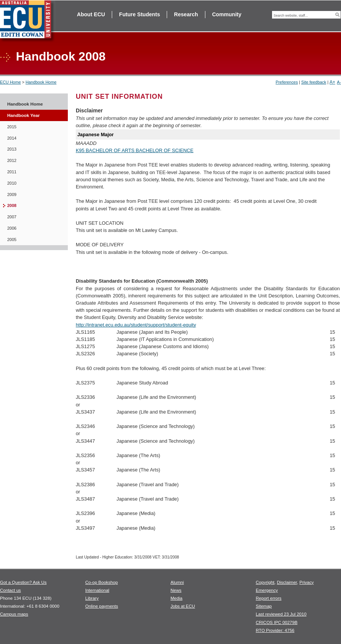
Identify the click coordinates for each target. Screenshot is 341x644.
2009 (12, 194)
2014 (12, 138)
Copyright (265, 582)
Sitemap (264, 606)
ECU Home (10, 82)
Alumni (177, 582)
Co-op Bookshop (102, 582)
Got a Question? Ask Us (23, 582)
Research (186, 14)
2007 (12, 217)
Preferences (287, 82)
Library (92, 598)
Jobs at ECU (183, 606)
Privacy (307, 582)
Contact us (10, 590)
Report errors (269, 598)
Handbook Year (23, 115)
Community (227, 14)
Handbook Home (41, 82)
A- (339, 82)
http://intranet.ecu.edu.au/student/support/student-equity (136, 325)
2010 (12, 183)
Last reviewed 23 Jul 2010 (281, 614)
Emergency (267, 590)
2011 (12, 172)
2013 (12, 149)
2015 (12, 127)
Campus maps (14, 614)
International (97, 590)
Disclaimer (287, 582)
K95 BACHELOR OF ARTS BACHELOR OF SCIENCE (135, 150)
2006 (12, 228)
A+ (332, 82)
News (176, 590)
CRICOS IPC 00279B (277, 622)
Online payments (102, 606)
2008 (12, 205)
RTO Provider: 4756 (275, 630)
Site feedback (314, 82)
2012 (12, 160)
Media (176, 598)
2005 (12, 240)
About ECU (91, 14)
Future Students (139, 14)
